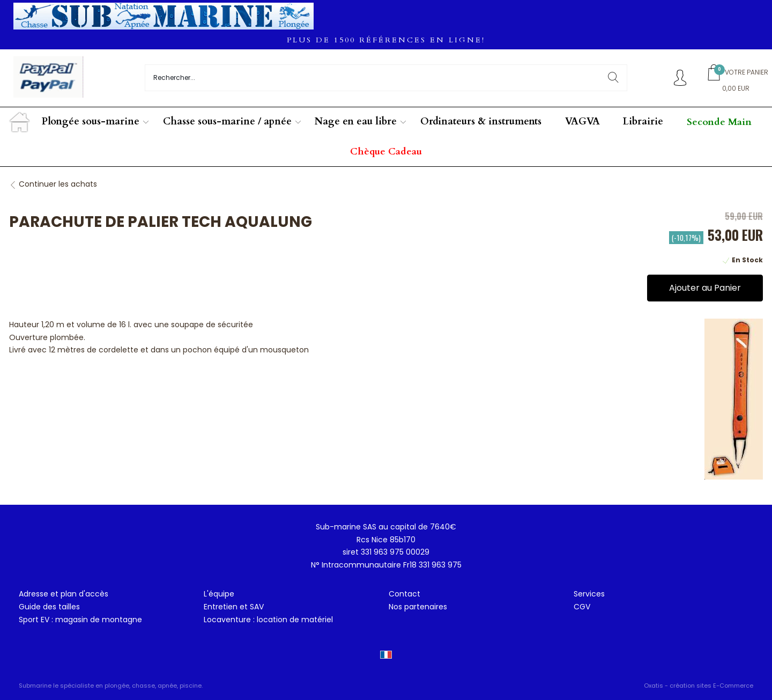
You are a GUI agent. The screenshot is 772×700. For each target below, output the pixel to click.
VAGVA (582, 121)
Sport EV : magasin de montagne (80, 620)
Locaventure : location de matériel (268, 620)
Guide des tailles (49, 607)
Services (589, 594)
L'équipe (219, 594)
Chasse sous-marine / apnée (227, 121)
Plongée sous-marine (91, 121)
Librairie (643, 121)
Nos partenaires (418, 607)
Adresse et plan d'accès (64, 594)
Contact (404, 594)
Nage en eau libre (356, 121)
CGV (582, 607)
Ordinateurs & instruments (481, 121)
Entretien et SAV (234, 607)
